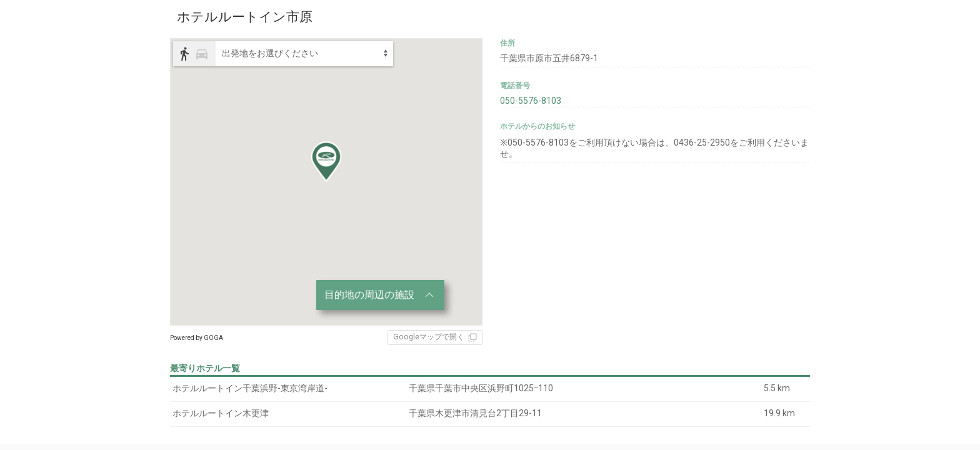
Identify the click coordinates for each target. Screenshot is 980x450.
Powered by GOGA (197, 338)
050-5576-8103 (531, 101)
